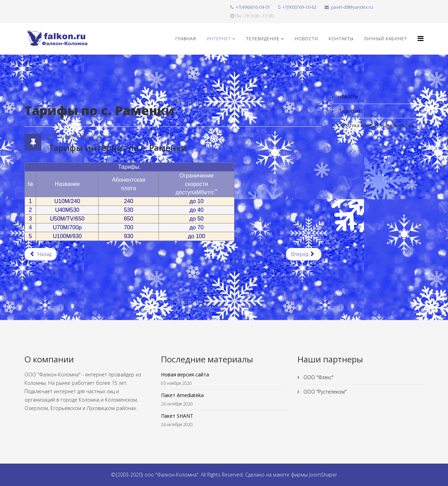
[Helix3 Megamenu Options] (421, 38)
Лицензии (348, 111)
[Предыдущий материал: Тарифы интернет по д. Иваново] (41, 254)
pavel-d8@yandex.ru (352, 7)
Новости (306, 39)
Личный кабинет (386, 39)
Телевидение (263, 39)
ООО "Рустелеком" (324, 392)
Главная (186, 39)
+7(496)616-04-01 (253, 7)
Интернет (219, 39)
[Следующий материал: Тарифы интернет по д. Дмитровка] (304, 254)
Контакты (341, 39)
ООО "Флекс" (318, 377)
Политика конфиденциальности (374, 125)
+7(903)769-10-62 (299, 7)
